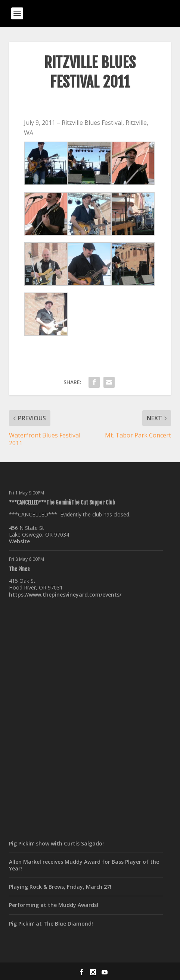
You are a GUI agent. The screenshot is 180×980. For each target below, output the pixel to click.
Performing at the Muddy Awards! (54, 905)
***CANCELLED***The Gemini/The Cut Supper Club (62, 502)
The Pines (19, 569)
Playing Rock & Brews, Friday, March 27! (60, 887)
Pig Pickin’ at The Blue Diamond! (51, 924)
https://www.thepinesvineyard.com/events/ (65, 595)
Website (19, 541)
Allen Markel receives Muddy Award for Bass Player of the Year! (84, 865)
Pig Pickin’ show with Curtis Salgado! (56, 843)
